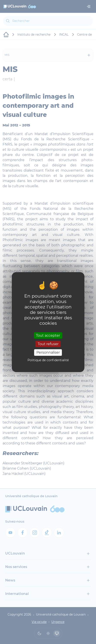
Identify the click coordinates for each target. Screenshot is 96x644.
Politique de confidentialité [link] (48, 360)
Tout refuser (48, 344)
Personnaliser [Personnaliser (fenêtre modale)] (48, 352)
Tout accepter (48, 335)
